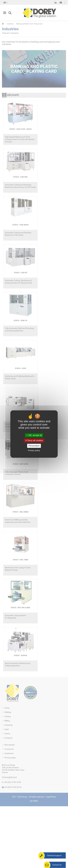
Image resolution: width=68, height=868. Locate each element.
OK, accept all (34, 435)
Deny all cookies (34, 440)
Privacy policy (34, 450)
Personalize (34, 446)
